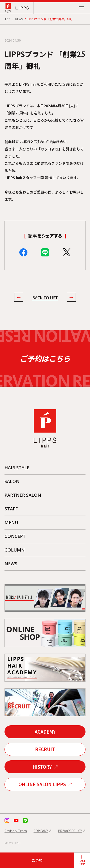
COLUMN (15, 550)
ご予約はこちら (45, 358)
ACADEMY (45, 732)
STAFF (11, 509)
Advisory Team (16, 831)
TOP (8, 19)
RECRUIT (45, 749)
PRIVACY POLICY (70, 831)
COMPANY (41, 831)
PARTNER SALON (23, 495)
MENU (11, 522)
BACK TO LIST (45, 298)
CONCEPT (15, 536)
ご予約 (37, 860)
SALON (12, 481)
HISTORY (42, 767)
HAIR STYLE (17, 468)
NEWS (19, 19)
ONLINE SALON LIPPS (42, 784)
